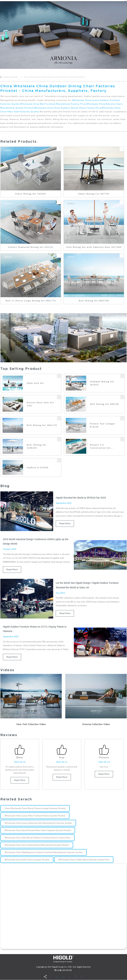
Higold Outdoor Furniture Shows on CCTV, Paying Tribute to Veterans (35, 629)
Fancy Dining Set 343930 (31, 194)
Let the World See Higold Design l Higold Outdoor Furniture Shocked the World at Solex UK (87, 585)
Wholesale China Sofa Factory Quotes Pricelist (27, 860)
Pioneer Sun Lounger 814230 (103, 425)
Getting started (10, 77)
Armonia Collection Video (96, 724)
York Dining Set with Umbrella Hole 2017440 (94, 247)
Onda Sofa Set (35, 383)
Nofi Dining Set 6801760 (94, 301)
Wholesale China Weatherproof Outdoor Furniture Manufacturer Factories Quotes (43, 853)
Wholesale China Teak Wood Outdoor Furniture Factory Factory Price (37, 838)
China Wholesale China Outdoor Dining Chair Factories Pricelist (54, 77)
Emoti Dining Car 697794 (94, 194)
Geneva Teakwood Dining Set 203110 (31, 247)
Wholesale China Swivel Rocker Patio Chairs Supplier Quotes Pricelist (38, 831)
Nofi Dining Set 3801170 (42, 425)
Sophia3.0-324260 (38, 468)
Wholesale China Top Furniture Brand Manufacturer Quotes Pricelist (37, 845)
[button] (1, 35)
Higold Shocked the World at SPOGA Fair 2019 (81, 498)
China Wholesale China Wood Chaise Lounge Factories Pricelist (35, 809)
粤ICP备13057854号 (63, 970)
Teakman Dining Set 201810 (102, 383)
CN (126, 1)
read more (65, 523)
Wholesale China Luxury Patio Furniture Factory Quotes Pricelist (35, 816)
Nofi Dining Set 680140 (104, 404)
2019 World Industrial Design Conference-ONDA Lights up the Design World (36, 541)
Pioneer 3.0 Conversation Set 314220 (100, 447)
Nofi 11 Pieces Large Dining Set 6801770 (31, 301)
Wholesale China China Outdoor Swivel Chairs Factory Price (67, 108)
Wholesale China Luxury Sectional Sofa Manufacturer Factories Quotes (38, 823)
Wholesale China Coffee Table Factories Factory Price (84, 860)
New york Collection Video (31, 724)
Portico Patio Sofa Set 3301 (40, 404)
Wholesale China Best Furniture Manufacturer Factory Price (53, 104)
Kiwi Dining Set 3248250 (37, 446)
